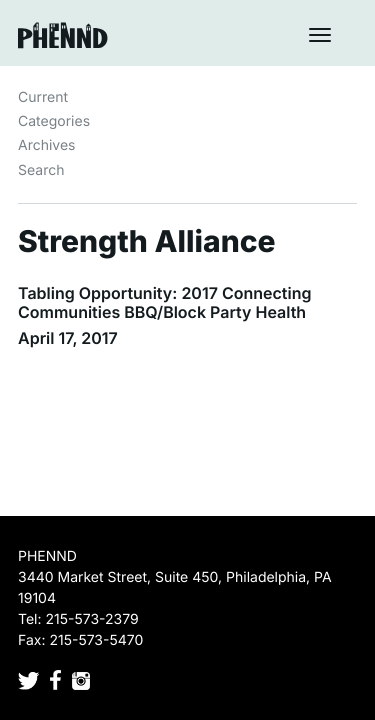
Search (41, 170)
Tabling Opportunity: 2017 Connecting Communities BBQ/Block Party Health (164, 302)
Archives (47, 145)
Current (43, 97)
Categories (54, 121)
